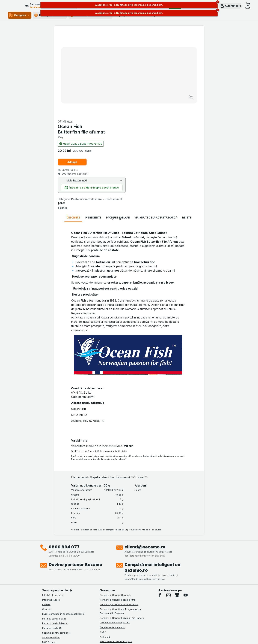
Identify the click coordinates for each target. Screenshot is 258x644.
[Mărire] (117, 86)
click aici (86, 614)
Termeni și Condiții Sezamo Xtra (118, 515)
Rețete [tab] (187, 133)
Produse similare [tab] (118, 133)
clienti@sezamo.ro (145, 462)
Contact (47, 524)
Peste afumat (188, 114)
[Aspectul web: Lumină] (129, 637)
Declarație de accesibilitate (115, 571)
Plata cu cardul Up (52, 543)
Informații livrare (51, 515)
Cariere (46, 520)
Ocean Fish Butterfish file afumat (156, 44)
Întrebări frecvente (53, 510)
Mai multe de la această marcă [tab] (156, 133)
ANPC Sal (105, 552)
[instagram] (168, 510)
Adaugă (147, 77)
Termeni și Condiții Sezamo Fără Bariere (122, 533)
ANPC (103, 547)
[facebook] (160, 510)
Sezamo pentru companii (56, 548)
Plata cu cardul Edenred (55, 538)
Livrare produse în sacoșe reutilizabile (63, 529)
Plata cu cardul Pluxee (54, 534)
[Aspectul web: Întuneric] (147, 637)
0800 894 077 (64, 462)
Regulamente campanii (112, 542)
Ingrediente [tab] (93, 133)
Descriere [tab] (73, 133)
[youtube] (185, 510)
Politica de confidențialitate (115, 538)
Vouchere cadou (51, 552)
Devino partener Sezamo (75, 480)
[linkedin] (177, 510)
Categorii (20, 15)
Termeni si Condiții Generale (116, 510)
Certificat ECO (108, 566)
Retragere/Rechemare (112, 561)
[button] (231, 6)
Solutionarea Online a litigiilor (116, 557)
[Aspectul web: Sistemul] (111, 637)
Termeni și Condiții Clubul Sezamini (119, 520)
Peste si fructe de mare (161, 114)
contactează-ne (147, 371)
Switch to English (135, 622)
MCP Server (49, 557)
